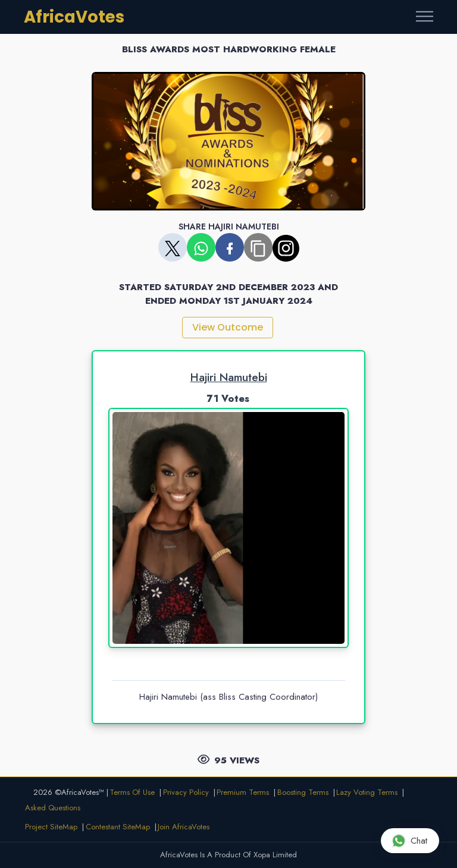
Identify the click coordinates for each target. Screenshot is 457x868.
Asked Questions (53, 808)
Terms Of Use (132, 792)
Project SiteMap (51, 827)
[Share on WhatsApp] (201, 247)
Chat (409, 840)
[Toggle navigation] (425, 17)
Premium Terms (243, 792)
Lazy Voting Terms (367, 792)
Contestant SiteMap (118, 827)
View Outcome (228, 327)
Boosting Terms (303, 792)
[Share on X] (173, 247)
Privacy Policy (186, 792)
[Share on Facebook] (230, 247)
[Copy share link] (258, 247)
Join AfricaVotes (184, 827)
